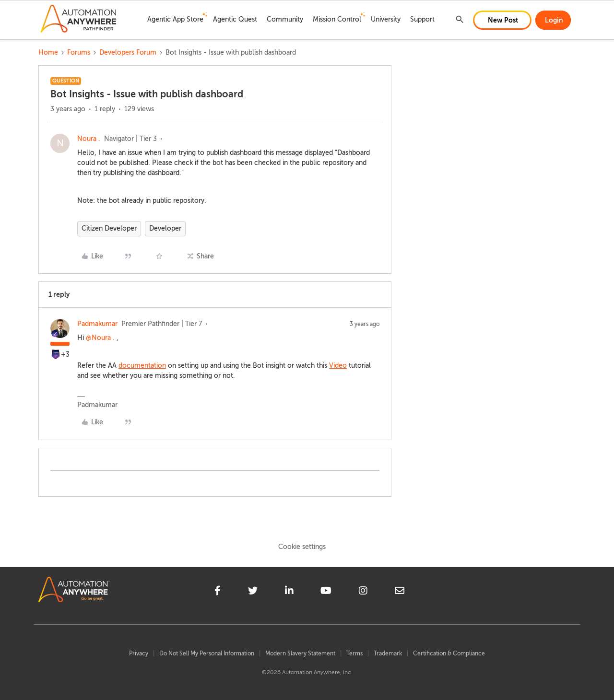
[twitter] (253, 592)
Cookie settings (302, 547)
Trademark (388, 653)
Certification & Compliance (449, 653)
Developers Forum (128, 52)
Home (48, 52)
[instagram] (363, 592)
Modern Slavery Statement (300, 653)
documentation (142, 366)
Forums (79, 52)
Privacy (139, 653)
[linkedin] (289, 592)
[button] (502, 20)
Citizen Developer (109, 228)
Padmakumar (97, 324)
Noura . (89, 139)
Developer (165, 228)
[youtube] (326, 592)
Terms (354, 653)
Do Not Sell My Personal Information (207, 653)
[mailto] (400, 592)
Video (338, 366)
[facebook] (218, 592)
